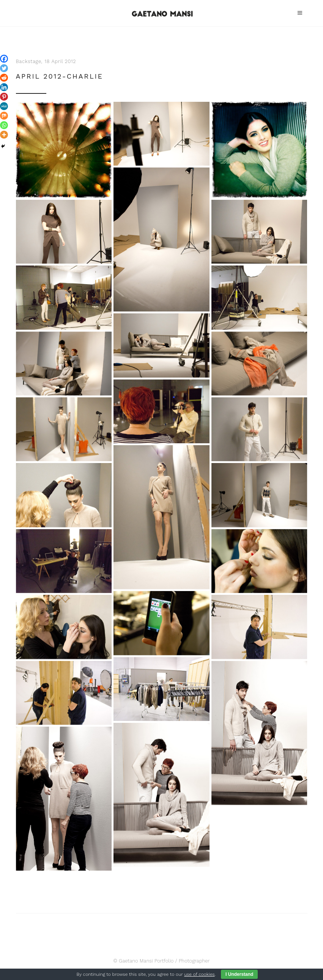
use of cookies (199, 974)
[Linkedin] (4, 87)
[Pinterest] (4, 97)
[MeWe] (4, 106)
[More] (4, 135)
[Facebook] (4, 59)
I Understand (239, 974)
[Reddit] (4, 78)
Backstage (29, 61)
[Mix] (4, 116)
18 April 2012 (61, 61)
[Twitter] (4, 68)
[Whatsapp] (4, 125)
